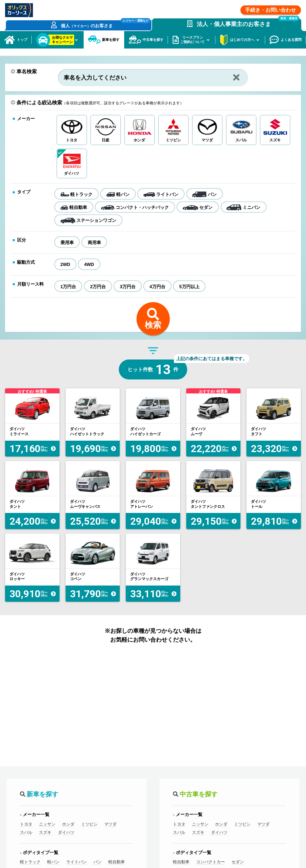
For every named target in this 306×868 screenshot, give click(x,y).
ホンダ (68, 841)
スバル (26, 850)
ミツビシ (89, 841)
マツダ (110, 841)
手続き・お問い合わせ (271, 10)
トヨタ (26, 841)
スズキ (45, 850)
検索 (153, 342)
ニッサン (47, 841)
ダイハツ (66, 850)
